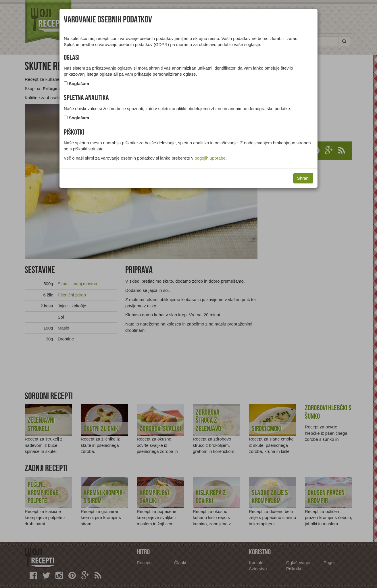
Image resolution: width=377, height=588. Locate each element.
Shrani (303, 178)
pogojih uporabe (210, 158)
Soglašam (79, 84)
